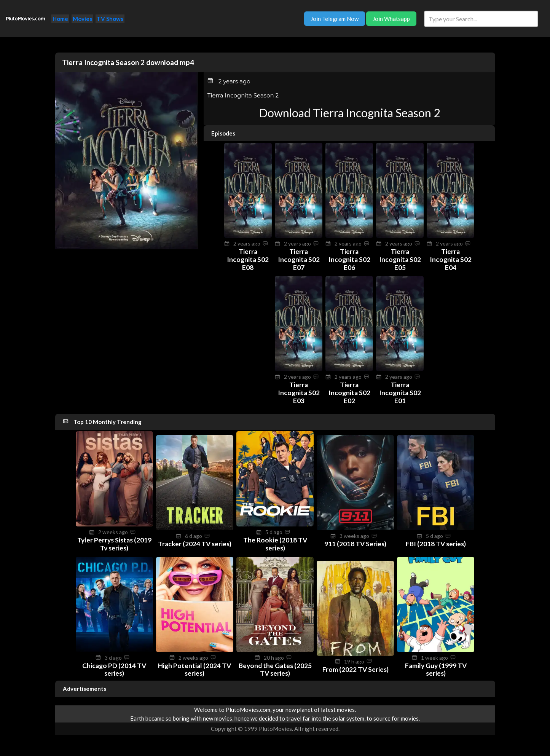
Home (60, 19)
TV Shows (110, 19)
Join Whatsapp (391, 19)
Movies (82, 19)
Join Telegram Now (335, 19)
